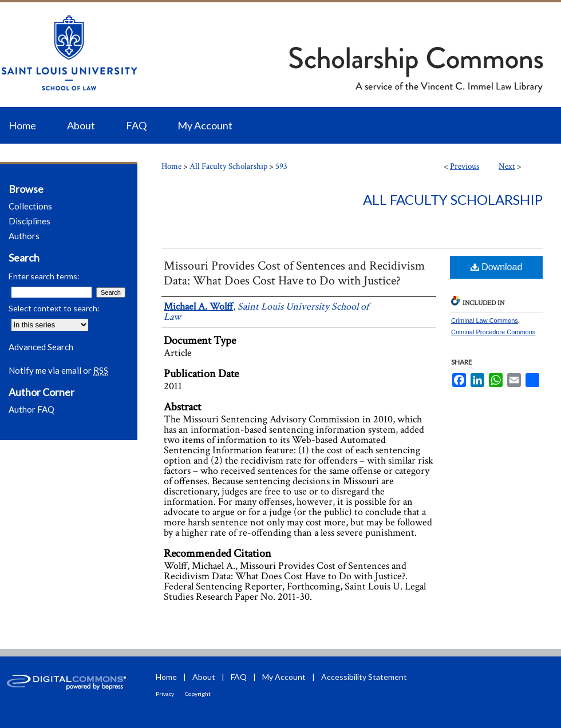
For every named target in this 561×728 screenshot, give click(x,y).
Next (507, 166)
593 (281, 166)
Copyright (198, 694)
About (204, 677)
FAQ (239, 677)
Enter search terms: (44, 276)
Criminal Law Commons (485, 321)
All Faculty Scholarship (228, 166)
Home (171, 166)
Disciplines (29, 221)
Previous (465, 166)
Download (497, 267)
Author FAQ (31, 409)
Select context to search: (54, 308)
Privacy (165, 694)
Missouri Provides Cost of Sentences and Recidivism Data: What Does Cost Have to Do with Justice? (294, 273)
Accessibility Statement (364, 677)
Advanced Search (41, 347)
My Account (284, 677)
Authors (24, 236)
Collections (30, 206)
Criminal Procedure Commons (493, 332)
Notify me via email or (58, 370)
